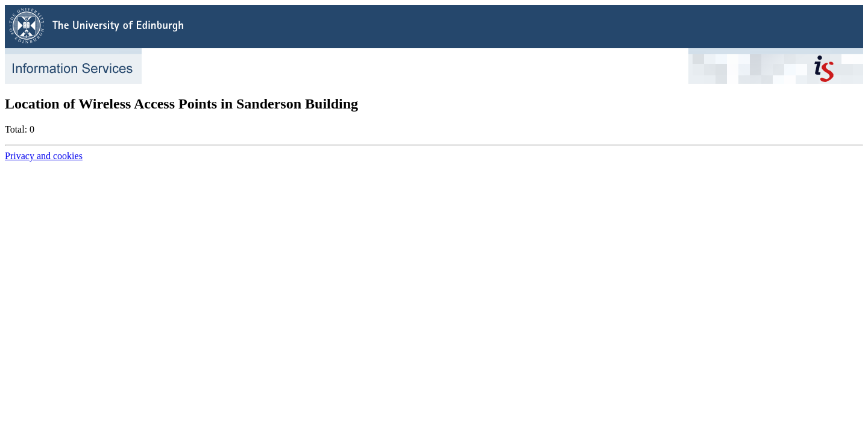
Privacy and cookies (44, 156)
